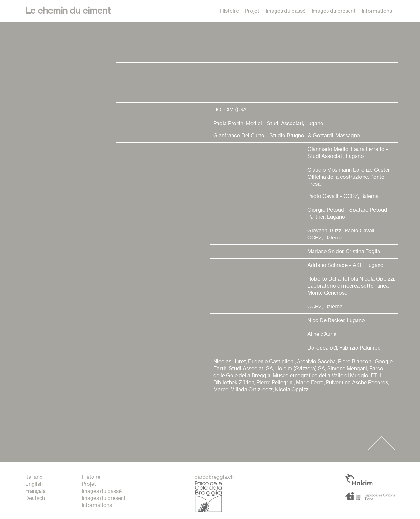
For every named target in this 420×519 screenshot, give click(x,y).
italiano (34, 477)
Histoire (229, 11)
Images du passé (286, 11)
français (35, 491)
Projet (252, 11)
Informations (377, 11)
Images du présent (334, 11)
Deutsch (35, 498)
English (34, 484)
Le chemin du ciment (68, 11)
